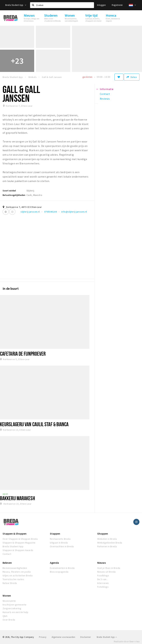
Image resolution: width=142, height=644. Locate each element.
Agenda (54, 563)
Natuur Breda (10, 583)
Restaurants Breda (60, 539)
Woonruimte (9, 601)
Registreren (117, 5)
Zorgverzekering (12, 608)
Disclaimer (86, 637)
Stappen (55, 534)
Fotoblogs (103, 587)
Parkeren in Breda (107, 546)
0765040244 (51, 212)
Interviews (103, 583)
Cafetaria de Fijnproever (23, 354)
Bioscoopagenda (59, 572)
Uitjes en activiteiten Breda (18, 576)
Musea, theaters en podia (17, 572)
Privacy (43, 637)
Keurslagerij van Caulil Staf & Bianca (34, 424)
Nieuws (102, 563)
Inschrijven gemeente (15, 605)
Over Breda (9, 620)
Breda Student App (16, 5)
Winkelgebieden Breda (110, 543)
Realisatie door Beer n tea (127, 642)
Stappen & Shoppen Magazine (19, 543)
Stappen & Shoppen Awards (18, 550)
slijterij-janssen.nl (30, 212)
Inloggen (101, 5)
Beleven (7, 563)
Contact (7, 554)
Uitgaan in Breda (59, 543)
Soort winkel (9, 191)
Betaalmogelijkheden (14, 195)
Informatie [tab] (107, 89)
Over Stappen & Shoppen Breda (20, 539)
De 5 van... (103, 579)
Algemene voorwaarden (63, 637)
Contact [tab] (105, 94)
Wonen (7, 596)
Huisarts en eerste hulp (15, 612)
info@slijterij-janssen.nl (74, 212)
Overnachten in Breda (62, 546)
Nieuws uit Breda (106, 572)
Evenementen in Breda (62, 568)
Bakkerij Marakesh (18, 498)
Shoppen (103, 534)
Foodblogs (103, 576)
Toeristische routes (13, 579)
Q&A (5, 616)
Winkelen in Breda (107, 539)
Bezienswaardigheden (15, 568)
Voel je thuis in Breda (109, 568)
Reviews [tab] (105, 99)
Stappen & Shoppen (15, 534)
